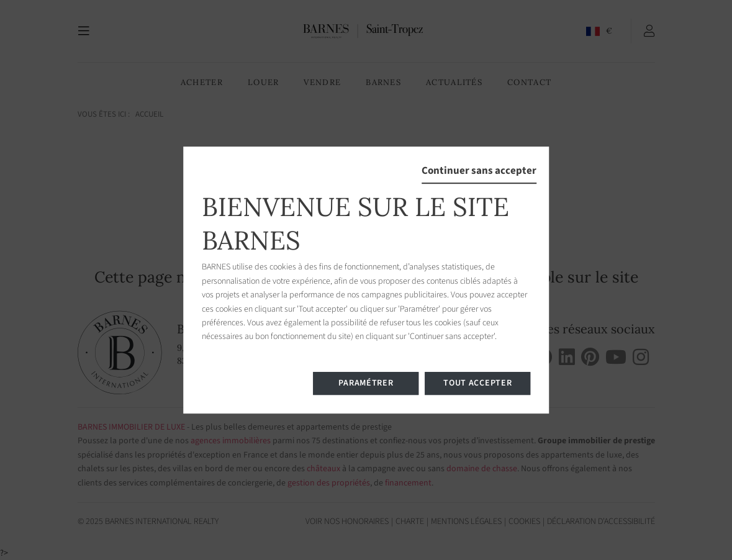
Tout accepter (477, 383)
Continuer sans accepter (479, 171)
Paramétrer (366, 383)
